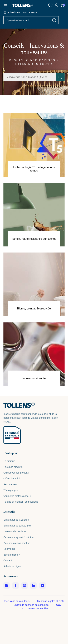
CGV (59, 605)
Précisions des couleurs (17, 601)
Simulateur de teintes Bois (18, 526)
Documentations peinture (17, 543)
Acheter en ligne (12, 566)
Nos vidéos (9, 549)
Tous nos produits (13, 467)
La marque (9, 461)
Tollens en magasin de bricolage (21, 502)
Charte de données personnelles (31, 605)
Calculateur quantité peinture (19, 537)
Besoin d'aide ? (12, 555)
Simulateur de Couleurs (16, 520)
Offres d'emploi (11, 479)
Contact (8, 560)
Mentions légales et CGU (51, 601)
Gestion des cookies (37, 609)
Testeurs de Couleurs (15, 532)
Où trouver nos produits (16, 473)
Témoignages (11, 490)
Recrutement (10, 484)
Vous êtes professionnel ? (17, 496)
